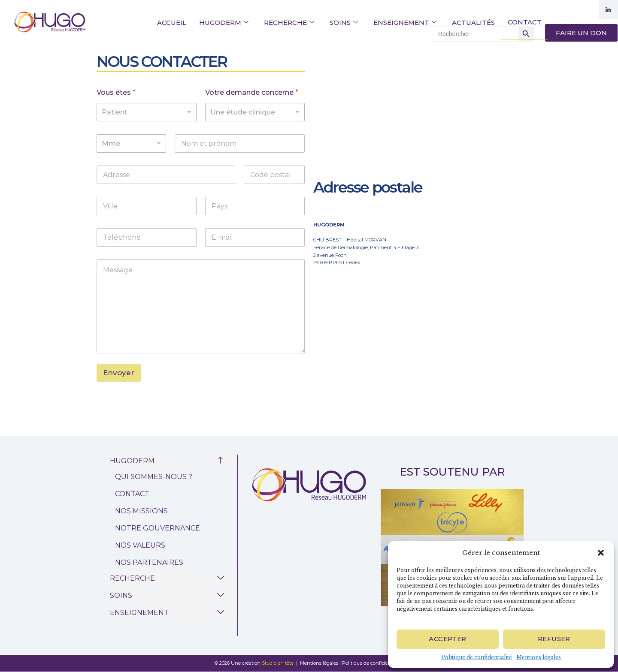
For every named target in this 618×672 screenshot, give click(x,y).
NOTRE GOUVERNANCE (158, 528)
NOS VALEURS (140, 545)
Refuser (554, 639)
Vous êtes (116, 92)
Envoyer (119, 373)
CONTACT (525, 22)
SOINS (344, 23)
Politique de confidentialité (477, 657)
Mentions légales (539, 657)
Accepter (447, 639)
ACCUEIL (172, 23)
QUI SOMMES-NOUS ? (154, 477)
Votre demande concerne (252, 92)
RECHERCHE (289, 23)
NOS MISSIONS (141, 511)
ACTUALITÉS (473, 23)
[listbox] (147, 112)
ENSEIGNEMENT (405, 23)
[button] (601, 553)
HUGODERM (224, 23)
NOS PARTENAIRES (149, 562)
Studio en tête (278, 663)
